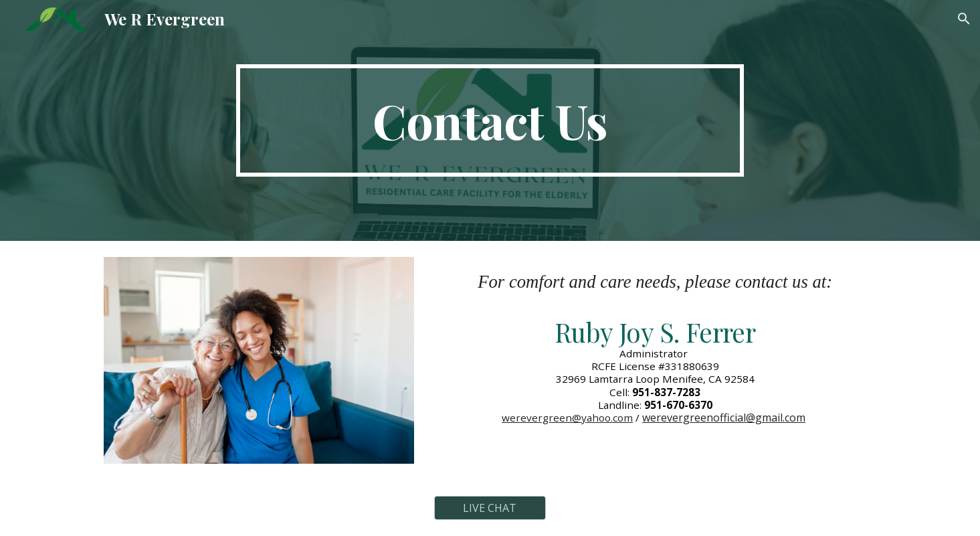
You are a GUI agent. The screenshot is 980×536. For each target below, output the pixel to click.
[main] (490, 120)
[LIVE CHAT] (490, 508)
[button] (964, 19)
